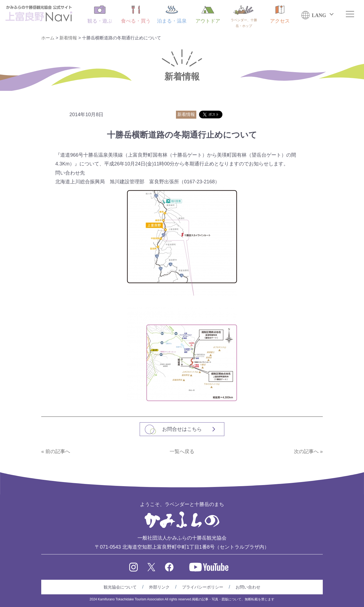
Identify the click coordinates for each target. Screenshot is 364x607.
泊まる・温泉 (172, 15)
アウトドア (208, 15)
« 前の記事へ (56, 451)
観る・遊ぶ (100, 15)
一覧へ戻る (182, 451)
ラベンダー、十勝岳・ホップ (244, 17)
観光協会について (120, 587)
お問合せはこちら (182, 429)
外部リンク (159, 587)
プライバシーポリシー (203, 587)
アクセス (280, 15)
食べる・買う (136, 15)
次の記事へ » (308, 451)
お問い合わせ (248, 587)
